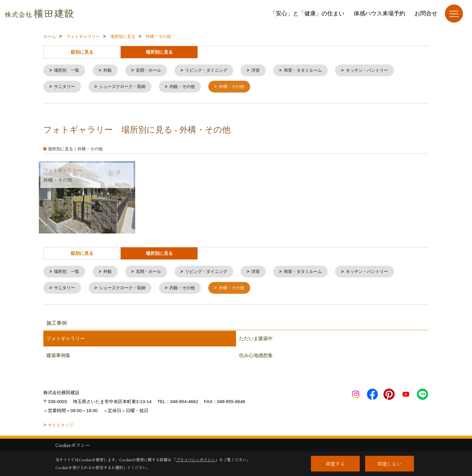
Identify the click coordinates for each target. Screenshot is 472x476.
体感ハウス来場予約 (379, 13)
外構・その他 (240, 88)
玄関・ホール (153, 71)
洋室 (265, 71)
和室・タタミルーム (314, 71)
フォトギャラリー (66, 341)
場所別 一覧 (68, 71)
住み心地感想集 (256, 358)
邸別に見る (82, 52)
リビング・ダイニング (213, 71)
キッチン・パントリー (381, 71)
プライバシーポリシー (196, 460)
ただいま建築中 (256, 341)
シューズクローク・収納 (126, 88)
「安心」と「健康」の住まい (307, 13)
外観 (110, 71)
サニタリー (66, 88)
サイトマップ (61, 427)
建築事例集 (58, 358)
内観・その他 (189, 88)
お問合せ (426, 13)
